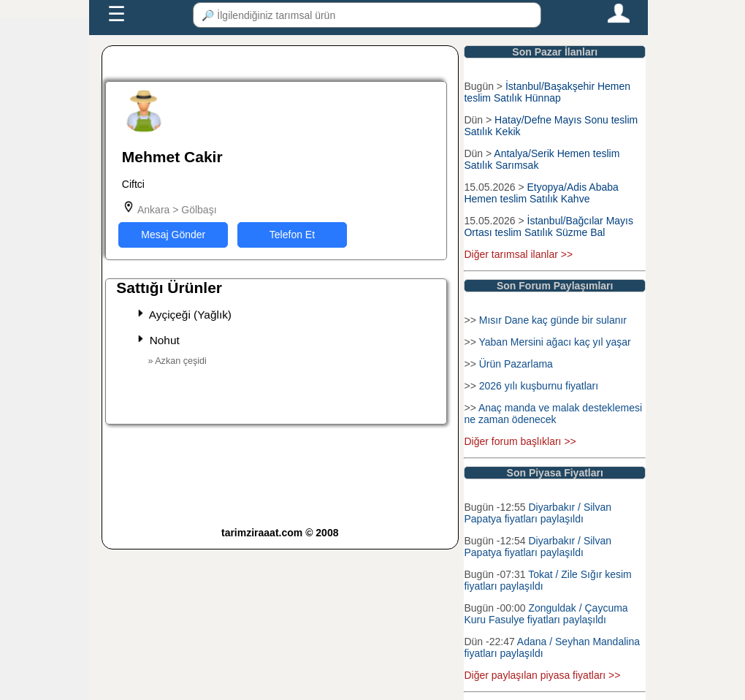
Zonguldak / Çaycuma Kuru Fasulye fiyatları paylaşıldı (546, 614)
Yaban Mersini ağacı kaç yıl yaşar (554, 342)
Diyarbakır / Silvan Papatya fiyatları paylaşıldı (538, 513)
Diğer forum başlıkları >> (520, 441)
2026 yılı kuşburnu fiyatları (539, 386)
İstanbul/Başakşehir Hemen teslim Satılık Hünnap (547, 92)
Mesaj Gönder (173, 235)
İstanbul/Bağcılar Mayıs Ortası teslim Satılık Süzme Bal (549, 227)
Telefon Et (292, 235)
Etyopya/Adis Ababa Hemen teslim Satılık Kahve (541, 193)
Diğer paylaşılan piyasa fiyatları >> (542, 675)
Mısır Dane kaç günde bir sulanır (553, 320)
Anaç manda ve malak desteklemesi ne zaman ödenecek (553, 414)
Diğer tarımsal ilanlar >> (518, 254)
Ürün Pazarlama (516, 364)
